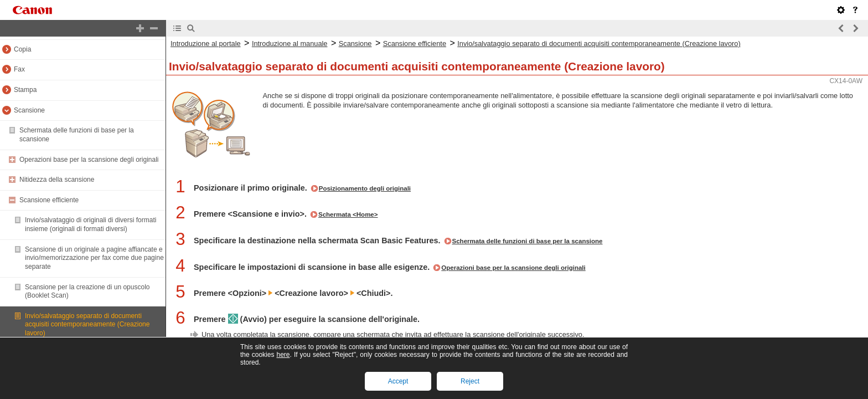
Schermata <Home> (348, 214)
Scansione (29, 110)
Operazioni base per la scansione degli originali (89, 160)
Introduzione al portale (206, 44)
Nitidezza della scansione (57, 180)
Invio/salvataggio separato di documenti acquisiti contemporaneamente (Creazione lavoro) (87, 324)
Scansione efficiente (49, 200)
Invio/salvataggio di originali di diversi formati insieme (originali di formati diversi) (91, 224)
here (283, 355)
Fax (19, 69)
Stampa (25, 90)
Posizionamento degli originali (365, 188)
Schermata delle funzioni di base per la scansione (528, 241)
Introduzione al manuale (290, 44)
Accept (398, 381)
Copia (22, 49)
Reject (470, 381)
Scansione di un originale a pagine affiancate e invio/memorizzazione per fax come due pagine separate (94, 258)
